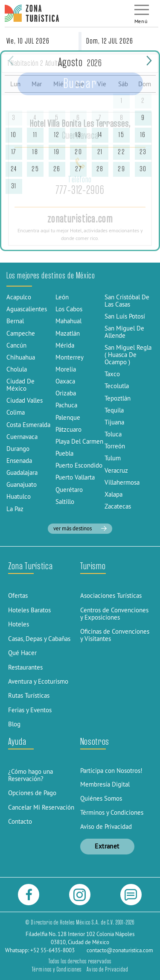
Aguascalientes (27, 309)
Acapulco (19, 297)
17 (14, 152)
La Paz (15, 509)
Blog (14, 724)
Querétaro (69, 490)
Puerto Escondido (79, 465)
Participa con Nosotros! (111, 771)
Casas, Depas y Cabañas (39, 639)
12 (57, 135)
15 (121, 135)
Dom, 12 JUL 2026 (110, 41)
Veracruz (116, 470)
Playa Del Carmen (79, 441)
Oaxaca (65, 381)
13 (78, 135)
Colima (16, 412)
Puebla (64, 453)
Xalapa (113, 494)
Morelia (66, 369)
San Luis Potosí (125, 316)
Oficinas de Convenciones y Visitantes (115, 635)
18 (35, 152)
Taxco (112, 374)
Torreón (115, 446)
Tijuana (114, 422)
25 (35, 169)
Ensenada (19, 461)
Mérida (65, 345)
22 (121, 152)
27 (78, 169)
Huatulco (19, 496)
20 (78, 152)
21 (100, 152)
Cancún (16, 345)
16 (143, 135)
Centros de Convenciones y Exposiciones (114, 614)
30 (143, 169)
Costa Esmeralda (28, 425)
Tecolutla (117, 386)
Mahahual (68, 321)
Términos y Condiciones (112, 812)
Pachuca (66, 405)
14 (100, 135)
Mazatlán (68, 333)
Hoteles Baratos (29, 610)
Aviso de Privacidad (106, 826)
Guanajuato (22, 484)
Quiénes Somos (101, 798)
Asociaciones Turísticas (111, 595)
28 (100, 169)
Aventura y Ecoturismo (38, 681)
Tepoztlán (118, 398)
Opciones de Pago (32, 793)
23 (143, 152)
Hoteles (19, 624)
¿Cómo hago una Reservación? (31, 775)
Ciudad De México (20, 385)
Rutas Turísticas (29, 695)
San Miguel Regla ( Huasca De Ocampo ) (128, 355)
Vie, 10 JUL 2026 (28, 41)
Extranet (107, 846)
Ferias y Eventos (30, 710)
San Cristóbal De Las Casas (127, 301)
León (62, 297)
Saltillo (65, 502)
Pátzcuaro (68, 429)
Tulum (113, 458)
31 (14, 186)
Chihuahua (21, 357)
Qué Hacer (22, 653)
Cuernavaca (22, 437)
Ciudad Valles (25, 400)
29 (121, 169)
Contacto (20, 821)
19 (57, 152)
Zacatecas (118, 506)
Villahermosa (122, 482)
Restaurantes (25, 667)
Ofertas (18, 595)
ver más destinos (80, 528)
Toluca (113, 434)
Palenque (68, 417)
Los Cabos (69, 309)
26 (57, 169)
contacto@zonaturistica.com (120, 950)
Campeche (21, 333)
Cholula (17, 369)
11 (35, 135)
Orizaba (66, 393)
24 (14, 169)
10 (14, 135)
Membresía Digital (105, 784)
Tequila (114, 410)
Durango (18, 449)
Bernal (15, 321)
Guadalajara (22, 472)
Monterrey (70, 357)
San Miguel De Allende (124, 332)
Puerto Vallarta (75, 477)
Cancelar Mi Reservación (41, 807)
